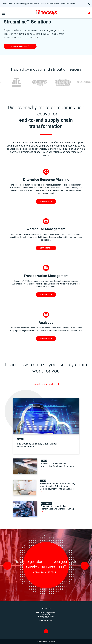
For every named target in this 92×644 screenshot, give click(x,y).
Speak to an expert (19, 46)
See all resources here (46, 384)
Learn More (45, 201)
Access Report (68, 4)
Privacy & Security (45, 641)
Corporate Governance (30, 641)
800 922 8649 (49, 616)
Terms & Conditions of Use (62, 641)
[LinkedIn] (46, 627)
